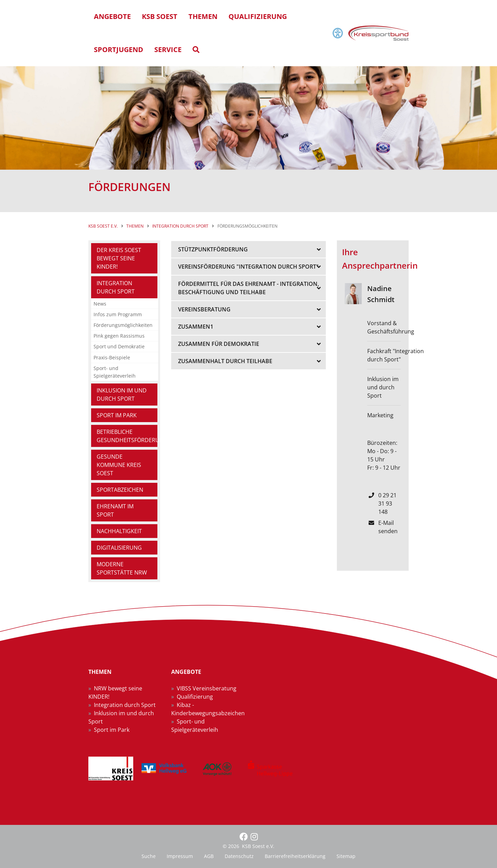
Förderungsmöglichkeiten (123, 325)
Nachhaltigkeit (119, 531)
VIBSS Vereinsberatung (207, 688)
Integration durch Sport (116, 287)
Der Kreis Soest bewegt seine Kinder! (119, 258)
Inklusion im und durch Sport (122, 395)
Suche (149, 856)
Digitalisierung (119, 548)
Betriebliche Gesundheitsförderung (127, 436)
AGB (209, 856)
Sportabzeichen (120, 490)
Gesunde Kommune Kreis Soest (119, 465)
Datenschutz (239, 856)
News (100, 304)
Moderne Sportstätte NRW (122, 568)
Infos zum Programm (118, 314)
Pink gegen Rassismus (119, 336)
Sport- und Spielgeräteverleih (115, 372)
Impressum (180, 856)
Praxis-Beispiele (112, 357)
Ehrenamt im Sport (115, 510)
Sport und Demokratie (119, 346)
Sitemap (346, 856)
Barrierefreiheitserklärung (295, 856)
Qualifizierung (195, 697)
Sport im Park (117, 415)
